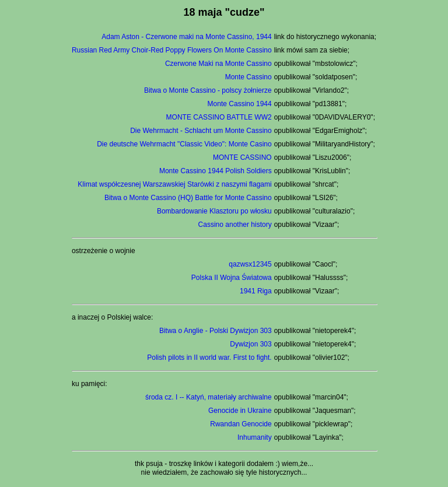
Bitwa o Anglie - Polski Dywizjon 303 (216, 331)
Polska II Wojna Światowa (232, 278)
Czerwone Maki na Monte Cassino (218, 64)
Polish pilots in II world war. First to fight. (209, 358)
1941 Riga (256, 291)
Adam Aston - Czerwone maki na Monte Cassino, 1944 (186, 37)
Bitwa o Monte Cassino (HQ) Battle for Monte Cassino (188, 198)
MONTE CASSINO (242, 157)
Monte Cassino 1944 (240, 104)
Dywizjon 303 (251, 344)
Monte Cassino (249, 77)
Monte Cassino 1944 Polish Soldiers (216, 171)
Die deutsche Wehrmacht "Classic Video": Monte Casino (184, 144)
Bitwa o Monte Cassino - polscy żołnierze (208, 90)
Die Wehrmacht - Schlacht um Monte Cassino (201, 131)
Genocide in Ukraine (240, 411)
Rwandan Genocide (241, 424)
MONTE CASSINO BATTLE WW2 (219, 117)
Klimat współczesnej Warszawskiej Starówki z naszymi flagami (174, 184)
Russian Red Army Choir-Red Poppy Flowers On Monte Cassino (172, 50)
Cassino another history (235, 225)
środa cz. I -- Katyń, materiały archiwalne (209, 397)
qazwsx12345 (250, 264)
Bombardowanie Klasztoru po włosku (214, 211)
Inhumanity (255, 437)
